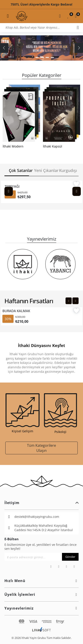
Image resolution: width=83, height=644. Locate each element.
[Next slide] (77, 191)
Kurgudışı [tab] (68, 170)
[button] (31, 57)
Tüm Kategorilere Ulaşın (41, 448)
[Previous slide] (9, 191)
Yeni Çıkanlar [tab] (44, 170)
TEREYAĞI (12, 186)
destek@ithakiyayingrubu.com (37, 517)
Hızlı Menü (41, 581)
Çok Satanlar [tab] (19, 170)
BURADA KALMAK (16, 311)
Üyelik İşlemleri (41, 594)
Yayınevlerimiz (41, 608)
